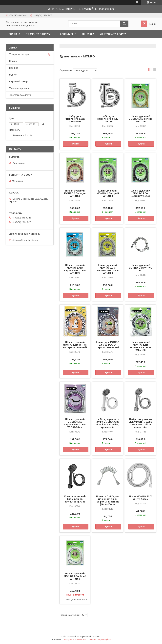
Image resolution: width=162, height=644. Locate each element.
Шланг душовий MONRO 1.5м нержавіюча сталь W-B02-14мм (75, 423)
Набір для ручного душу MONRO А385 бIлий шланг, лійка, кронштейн (108, 423)
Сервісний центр (18, 81)
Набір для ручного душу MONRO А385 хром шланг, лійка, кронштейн (140, 423)
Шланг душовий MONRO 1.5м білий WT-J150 (75, 576)
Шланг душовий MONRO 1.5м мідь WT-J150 (75, 193)
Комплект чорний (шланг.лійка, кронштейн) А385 (75, 499)
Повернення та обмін (23, 43)
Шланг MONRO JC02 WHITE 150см (140, 498)
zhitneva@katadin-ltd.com (25, 240)
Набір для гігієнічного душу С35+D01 (108, 119)
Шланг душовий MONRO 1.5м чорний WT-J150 (141, 193)
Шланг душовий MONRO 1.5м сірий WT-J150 (108, 193)
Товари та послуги (38, 34)
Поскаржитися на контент (75, 640)
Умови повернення (19, 88)
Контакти (88, 34)
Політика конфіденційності (101, 640)
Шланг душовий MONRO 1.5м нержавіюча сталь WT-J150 (141, 346)
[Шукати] (124, 24)
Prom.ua (97, 637)
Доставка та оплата (20, 95)
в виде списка (155, 70)
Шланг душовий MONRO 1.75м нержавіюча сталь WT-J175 (75, 269)
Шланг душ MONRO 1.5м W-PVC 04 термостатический (108, 345)
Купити (76, 144)
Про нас (14, 68)
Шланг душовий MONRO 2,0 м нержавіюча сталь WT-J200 (108, 269)
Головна (14, 34)
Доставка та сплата (113, 34)
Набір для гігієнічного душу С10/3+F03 (75, 119)
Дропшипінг (68, 34)
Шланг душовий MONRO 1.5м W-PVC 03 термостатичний (75, 345)
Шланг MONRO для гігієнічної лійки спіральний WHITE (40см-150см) (108, 500)
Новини (13, 61)
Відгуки (13, 75)
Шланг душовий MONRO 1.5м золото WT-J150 (141, 119)
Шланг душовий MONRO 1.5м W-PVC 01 (141, 268)
